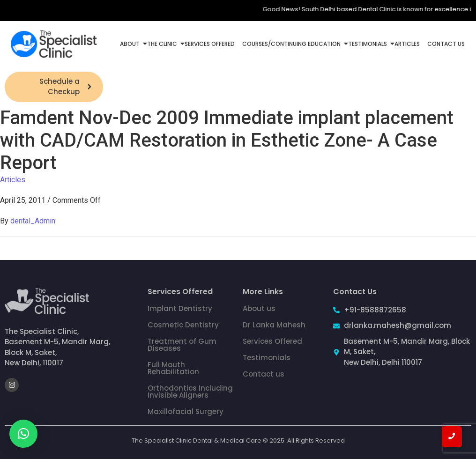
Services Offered (210, 44)
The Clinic (163, 44)
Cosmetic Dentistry (183, 325)
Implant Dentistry (180, 308)
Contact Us (446, 44)
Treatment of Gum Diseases (182, 345)
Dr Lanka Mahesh (274, 325)
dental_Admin (33, 221)
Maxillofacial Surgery (186, 411)
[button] (23, 434)
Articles (407, 44)
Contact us (264, 374)
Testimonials (368, 44)
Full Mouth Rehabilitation (173, 368)
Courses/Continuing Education (292, 44)
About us (259, 308)
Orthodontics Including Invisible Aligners (190, 392)
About (131, 44)
